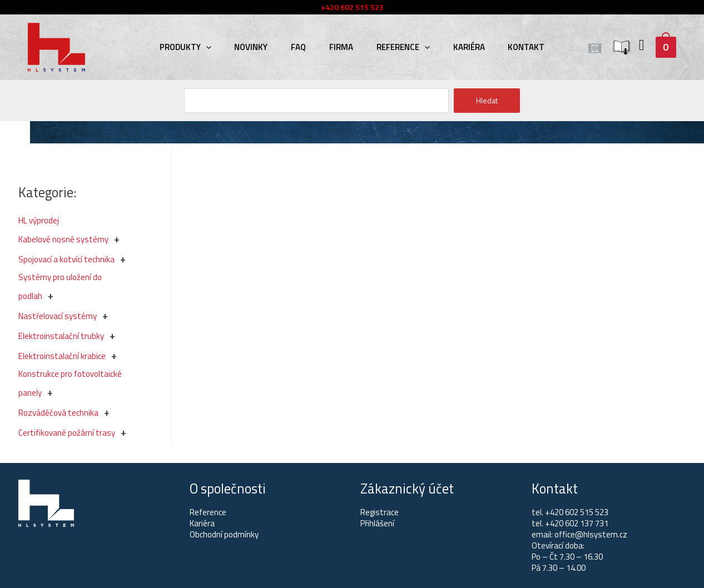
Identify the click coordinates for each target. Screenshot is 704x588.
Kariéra (462, 47)
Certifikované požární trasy (67, 433)
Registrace (380, 512)
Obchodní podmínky (224, 534)
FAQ (302, 47)
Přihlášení (377, 523)
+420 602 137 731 (577, 523)
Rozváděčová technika (58, 413)
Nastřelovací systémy (58, 316)
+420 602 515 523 (577, 512)
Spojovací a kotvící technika (66, 259)
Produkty (195, 47)
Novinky (257, 47)
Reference (400, 47)
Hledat (487, 100)
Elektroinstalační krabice (62, 356)
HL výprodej (39, 220)
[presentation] (215, 47)
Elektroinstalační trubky (61, 336)
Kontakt (517, 47)
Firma (341, 47)
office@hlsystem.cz (591, 534)
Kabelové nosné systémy (63, 239)
